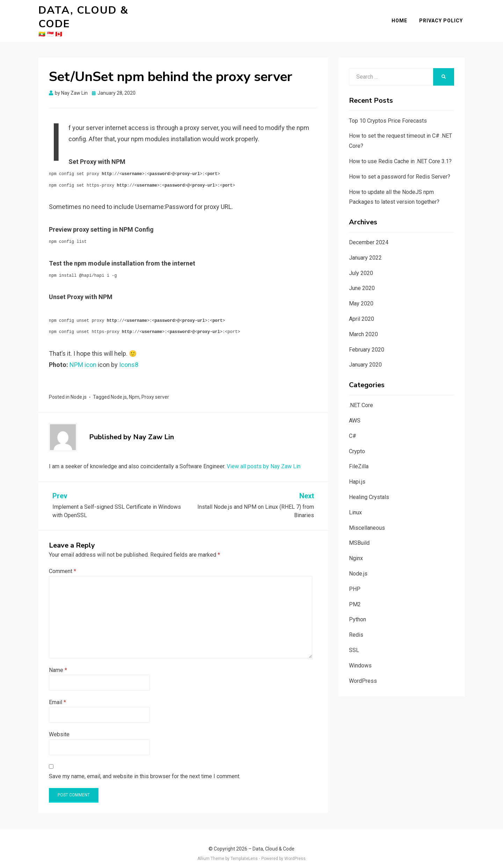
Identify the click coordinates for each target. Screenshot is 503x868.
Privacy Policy (443, 15)
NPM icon (83, 354)
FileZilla (359, 456)
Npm (134, 387)
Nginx (356, 548)
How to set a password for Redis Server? (400, 166)
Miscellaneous (367, 517)
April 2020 (362, 308)
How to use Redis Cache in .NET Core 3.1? (400, 151)
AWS (355, 410)
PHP (355, 578)
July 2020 (361, 263)
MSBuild (359, 533)
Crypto (357, 441)
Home (401, 15)
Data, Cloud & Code (101, 12)
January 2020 (365, 355)
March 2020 (363, 324)
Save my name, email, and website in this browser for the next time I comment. (145, 766)
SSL (354, 640)
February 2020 (367, 339)
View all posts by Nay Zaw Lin (264, 456)
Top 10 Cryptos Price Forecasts (388, 110)
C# (353, 425)
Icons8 (129, 354)
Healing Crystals (369, 487)
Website (59, 724)
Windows (360, 655)
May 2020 (361, 293)
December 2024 (369, 232)
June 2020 (362, 278)
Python (358, 609)
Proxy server (155, 387)
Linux (355, 502)
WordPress (363, 670)
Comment (63, 561)
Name (58, 660)
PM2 (355, 594)
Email (57, 692)
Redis (356, 625)
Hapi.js (357, 472)
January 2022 (365, 247)
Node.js (79, 387)
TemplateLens (244, 848)
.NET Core (361, 395)
